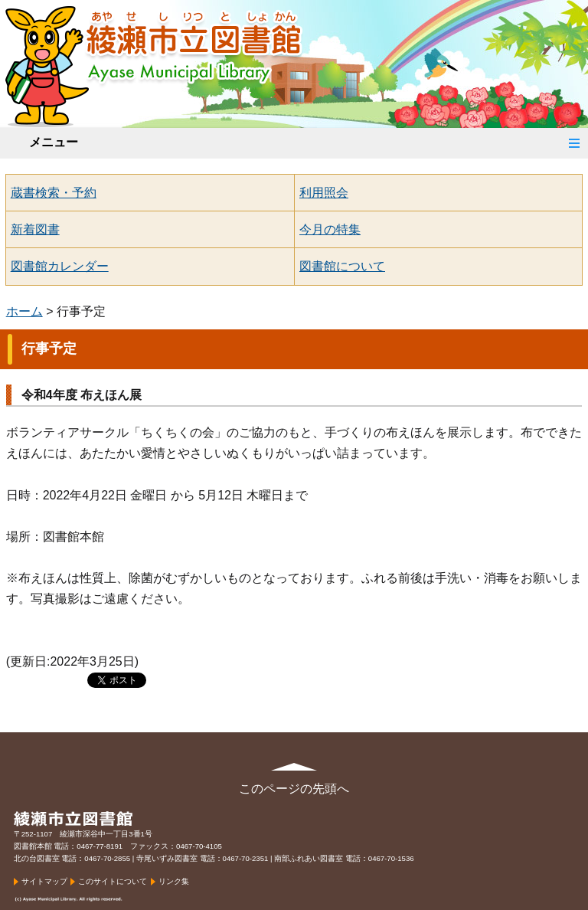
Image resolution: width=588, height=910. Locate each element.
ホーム (24, 311)
